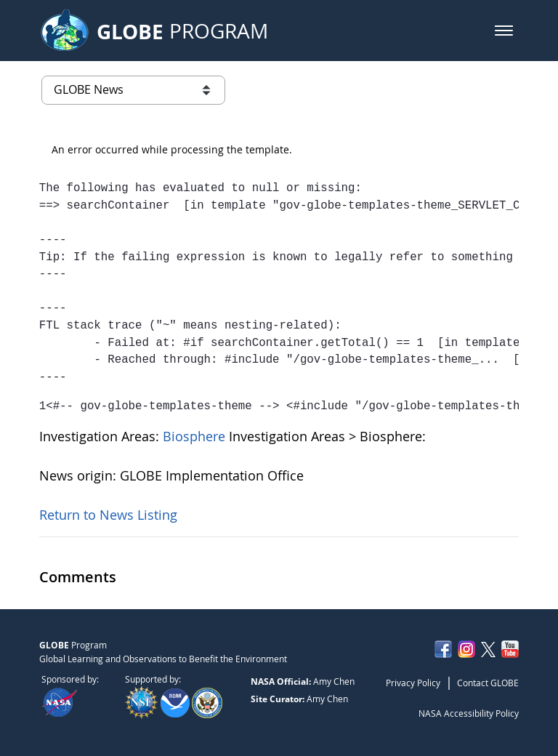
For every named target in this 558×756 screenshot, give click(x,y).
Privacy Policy (413, 683)
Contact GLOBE (488, 683)
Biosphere (196, 436)
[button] (504, 31)
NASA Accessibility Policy (469, 713)
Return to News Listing (108, 515)
